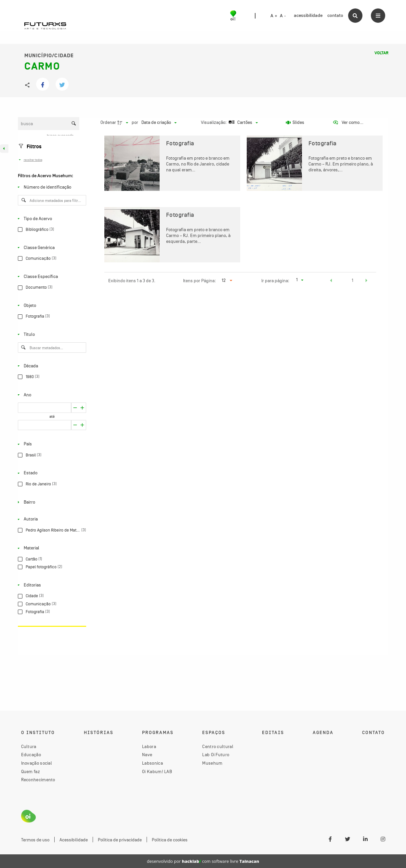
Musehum (212, 763)
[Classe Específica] (51, 277)
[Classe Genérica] (51, 247)
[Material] (51, 548)
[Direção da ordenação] (124, 123)
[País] (51, 444)
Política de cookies (170, 840)
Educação (31, 755)
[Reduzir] (82, 408)
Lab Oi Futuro (216, 755)
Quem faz (31, 771)
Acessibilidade (74, 840)
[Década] (51, 366)
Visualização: (214, 122)
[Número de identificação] (51, 187)
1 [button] (353, 280)
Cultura (29, 746)
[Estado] (51, 473)
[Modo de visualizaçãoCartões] (243, 123)
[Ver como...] (348, 123)
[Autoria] (51, 519)
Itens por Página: (199, 281)
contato (335, 15)
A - (283, 16)
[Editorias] (51, 585)
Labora (149, 746)
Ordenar (108, 122)
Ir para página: (275, 281)
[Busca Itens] (49, 124)
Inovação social (37, 763)
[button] (331, 281)
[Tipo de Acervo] (51, 218)
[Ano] (51, 395)
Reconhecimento (38, 780)
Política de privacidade (120, 840)
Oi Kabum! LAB (157, 771)
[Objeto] (51, 306)
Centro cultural (218, 746)
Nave (147, 755)
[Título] (51, 335)
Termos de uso (35, 840)
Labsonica (152, 763)
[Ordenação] (159, 123)
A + (274, 16)
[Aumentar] (75, 408)
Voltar (381, 53)
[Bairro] (51, 502)
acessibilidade (308, 15)
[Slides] (295, 123)
